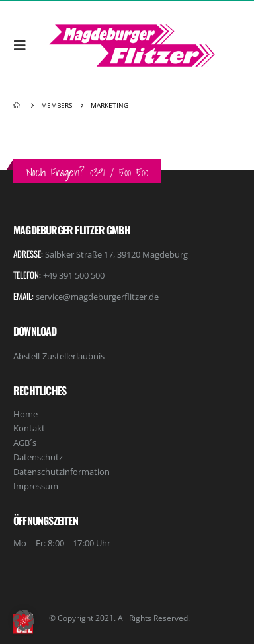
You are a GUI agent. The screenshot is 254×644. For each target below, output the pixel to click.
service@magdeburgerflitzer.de (97, 297)
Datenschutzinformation (62, 472)
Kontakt (29, 428)
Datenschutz (38, 457)
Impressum (36, 486)
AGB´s (25, 443)
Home (25, 414)
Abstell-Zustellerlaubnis (59, 356)
